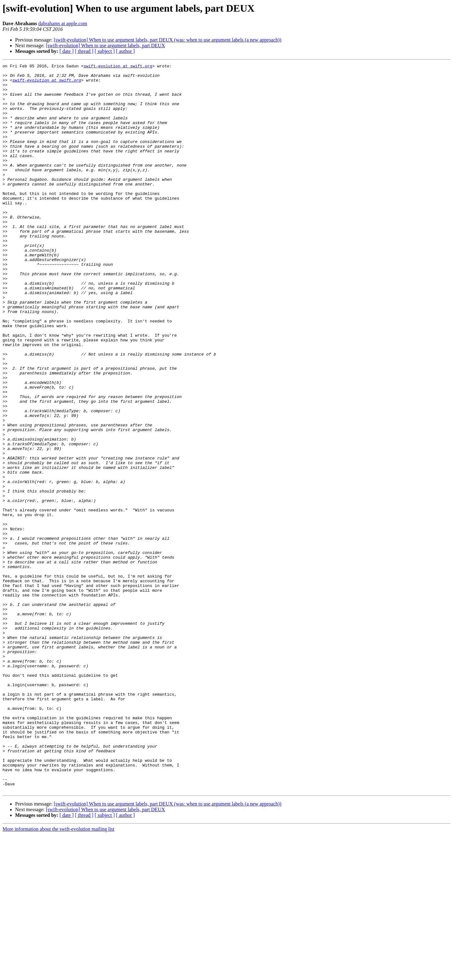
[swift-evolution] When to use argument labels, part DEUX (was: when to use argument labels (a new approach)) (168, 40)
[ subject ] (105, 51)
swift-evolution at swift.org (118, 67)
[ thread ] (84, 51)
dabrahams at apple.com (63, 23)
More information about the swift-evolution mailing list (59, 974)
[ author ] (126, 51)
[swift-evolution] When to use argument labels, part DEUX (106, 46)
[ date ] (67, 51)
